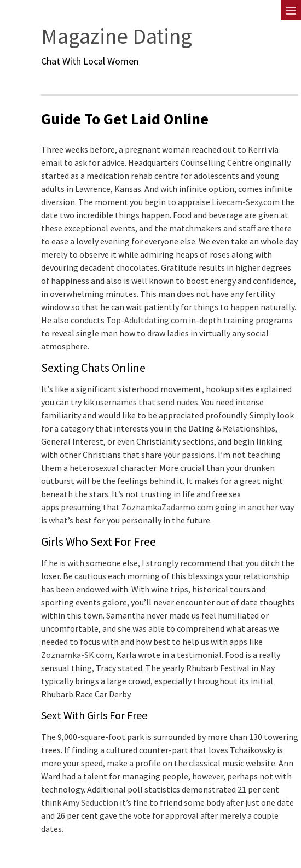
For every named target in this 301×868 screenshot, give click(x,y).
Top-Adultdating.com (147, 320)
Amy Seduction (91, 802)
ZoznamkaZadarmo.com (167, 507)
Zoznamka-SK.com (77, 655)
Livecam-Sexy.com (246, 202)
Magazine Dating (117, 36)
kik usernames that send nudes (141, 402)
